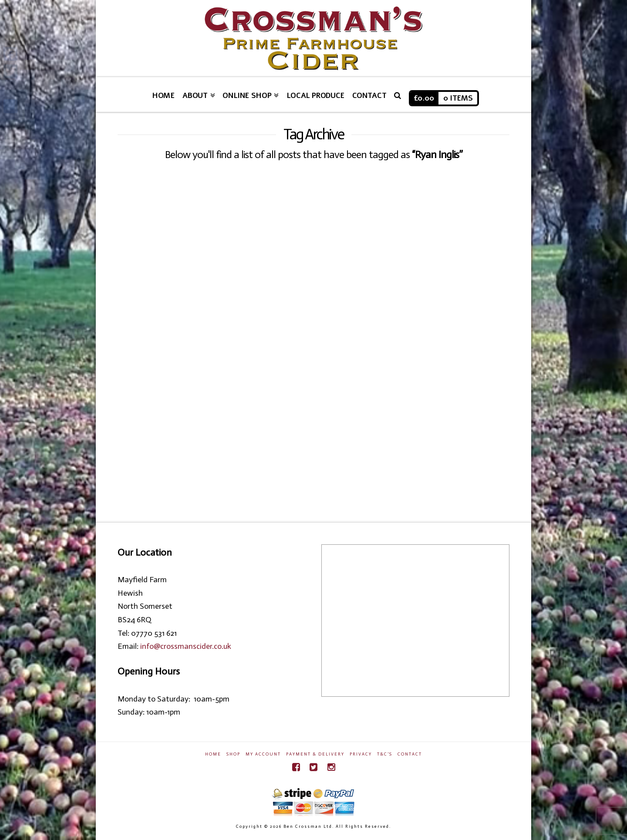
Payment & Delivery (315, 754)
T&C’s (385, 754)
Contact (410, 754)
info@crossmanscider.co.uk (186, 646)
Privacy (361, 754)
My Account (263, 754)
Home (213, 754)
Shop (233, 754)
